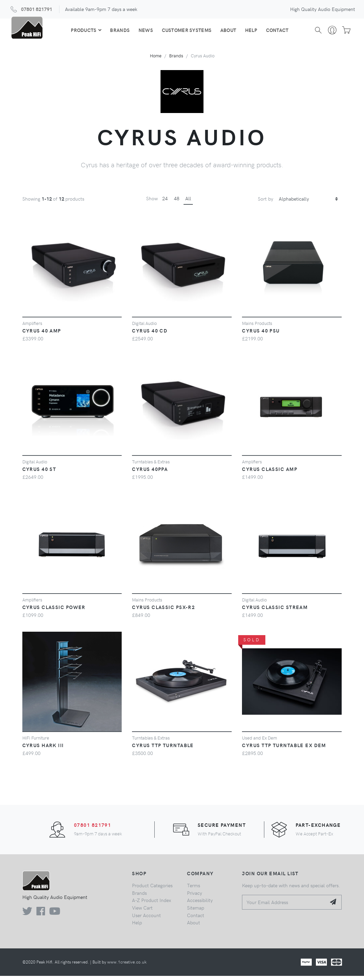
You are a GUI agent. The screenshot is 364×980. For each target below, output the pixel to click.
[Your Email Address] (284, 906)
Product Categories (152, 889)
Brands (119, 32)
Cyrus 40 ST (39, 473)
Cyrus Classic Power (54, 611)
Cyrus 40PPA (150, 473)
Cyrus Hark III (43, 750)
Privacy (195, 897)
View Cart (142, 912)
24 (165, 203)
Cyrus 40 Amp (42, 335)
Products (85, 32)
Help (250, 32)
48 (177, 203)
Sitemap (196, 912)
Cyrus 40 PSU (261, 335)
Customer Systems (186, 32)
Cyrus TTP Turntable (163, 750)
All (188, 203)
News (145, 32)
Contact (277, 32)
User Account (146, 919)
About (228, 32)
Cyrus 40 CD (150, 335)
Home (156, 60)
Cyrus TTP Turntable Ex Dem (284, 750)
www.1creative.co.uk (127, 966)
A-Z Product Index (152, 904)
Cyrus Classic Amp (269, 473)
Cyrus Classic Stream (275, 611)
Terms (194, 889)
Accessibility (200, 904)
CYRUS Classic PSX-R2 (163, 611)
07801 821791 (37, 9)
